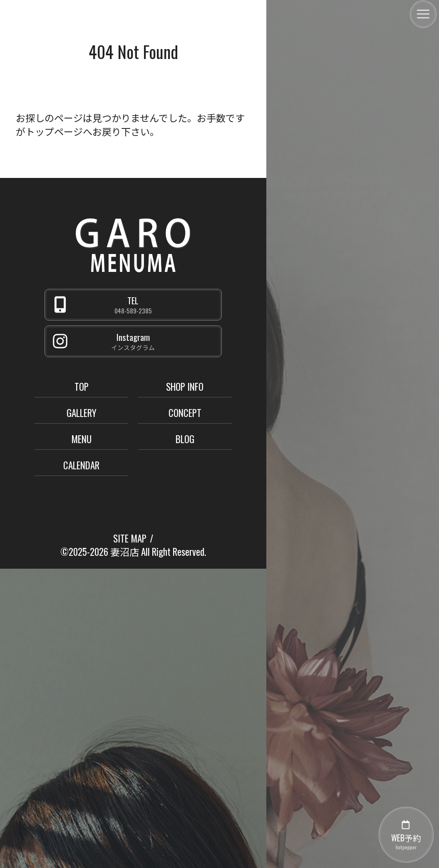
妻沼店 (125, 552)
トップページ (54, 131)
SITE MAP (130, 538)
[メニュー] (423, 14)
